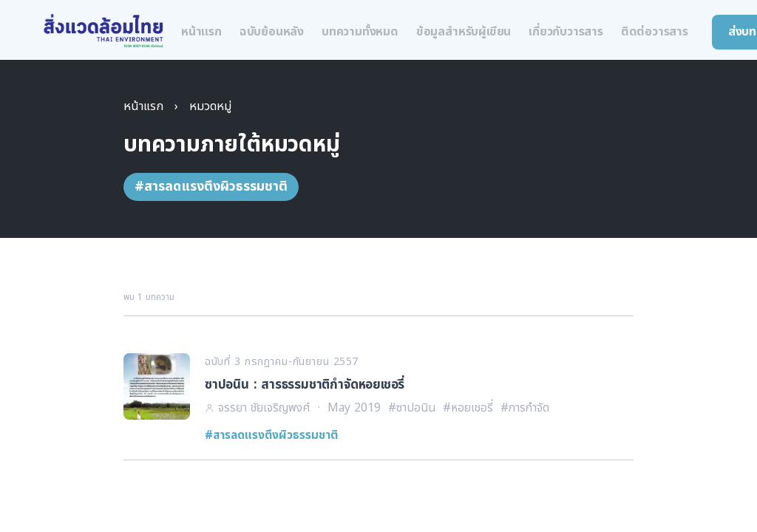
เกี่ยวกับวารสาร (566, 32)
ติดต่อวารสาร (655, 32)
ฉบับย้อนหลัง (272, 32)
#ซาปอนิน (412, 408)
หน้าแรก (201, 32)
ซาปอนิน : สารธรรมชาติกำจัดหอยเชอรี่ (305, 385)
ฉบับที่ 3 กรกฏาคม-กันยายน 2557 (282, 362)
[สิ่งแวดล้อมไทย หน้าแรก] (103, 31)
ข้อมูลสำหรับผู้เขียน (464, 32)
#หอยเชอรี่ (468, 408)
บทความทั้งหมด (360, 32)
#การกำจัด (525, 408)
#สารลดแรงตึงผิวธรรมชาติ (271, 435)
